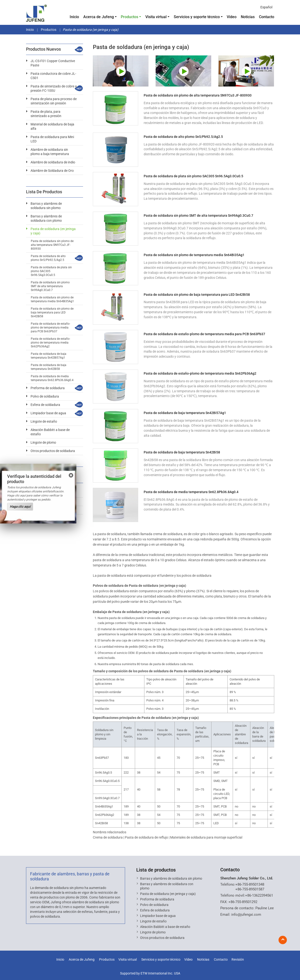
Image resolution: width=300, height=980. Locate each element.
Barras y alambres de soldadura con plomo (46, 218)
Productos (48, 30)
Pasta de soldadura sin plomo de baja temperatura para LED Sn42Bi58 (197, 295)
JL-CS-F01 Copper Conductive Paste (53, 63)
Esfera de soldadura (45, 405)
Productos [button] (129, 17)
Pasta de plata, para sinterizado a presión (46, 114)
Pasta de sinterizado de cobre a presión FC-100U (54, 88)
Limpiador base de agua (48, 413)
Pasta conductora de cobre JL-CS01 (53, 76)
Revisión (238, 960)
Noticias (248, 17)
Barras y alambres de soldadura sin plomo (46, 206)
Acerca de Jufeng (82, 960)
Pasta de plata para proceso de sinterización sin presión (54, 101)
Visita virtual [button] (156, 17)
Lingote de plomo (43, 442)
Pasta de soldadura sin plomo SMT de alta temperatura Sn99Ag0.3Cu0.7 (198, 215)
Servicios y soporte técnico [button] (197, 17)
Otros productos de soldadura (53, 451)
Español (266, 7)
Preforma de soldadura (48, 388)
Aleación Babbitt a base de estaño (50, 432)
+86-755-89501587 (250, 889)
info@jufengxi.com (246, 915)
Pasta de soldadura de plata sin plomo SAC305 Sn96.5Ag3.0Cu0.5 (193, 176)
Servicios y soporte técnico (161, 960)
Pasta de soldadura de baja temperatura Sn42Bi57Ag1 (185, 413)
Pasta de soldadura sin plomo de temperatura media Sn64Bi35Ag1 (194, 255)
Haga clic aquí (20, 506)
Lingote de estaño (44, 421)
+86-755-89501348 (250, 884)
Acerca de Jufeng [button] (99, 17)
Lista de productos (156, 870)
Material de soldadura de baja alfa (52, 126)
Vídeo (232, 17)
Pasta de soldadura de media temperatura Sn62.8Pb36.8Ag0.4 (191, 492)
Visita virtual (128, 960)
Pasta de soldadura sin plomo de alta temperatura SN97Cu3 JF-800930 (198, 95)
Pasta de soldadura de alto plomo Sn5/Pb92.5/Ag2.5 (183, 137)
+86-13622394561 (259, 895)
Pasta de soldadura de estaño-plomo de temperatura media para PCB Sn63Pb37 (204, 334)
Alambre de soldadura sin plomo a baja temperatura (50, 152)
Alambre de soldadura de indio (53, 162)
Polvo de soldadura (45, 396)
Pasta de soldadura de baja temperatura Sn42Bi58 (182, 452)
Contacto (267, 17)
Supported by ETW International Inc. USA (150, 973)
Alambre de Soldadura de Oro (52, 171)
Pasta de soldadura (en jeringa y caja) (53, 231)
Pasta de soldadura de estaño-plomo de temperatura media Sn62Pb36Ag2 (200, 373)
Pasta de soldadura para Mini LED (52, 139)
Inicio (74, 17)
